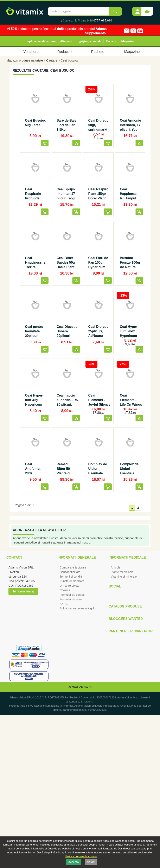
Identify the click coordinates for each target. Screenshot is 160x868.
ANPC (64, 604)
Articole (116, 567)
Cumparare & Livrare (73, 567)
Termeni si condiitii (71, 577)
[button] (137, 10)
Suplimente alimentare (41, 41)
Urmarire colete (70, 586)
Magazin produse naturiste (25, 60)
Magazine (128, 41)
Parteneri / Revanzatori (131, 631)
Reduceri (65, 52)
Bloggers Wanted (126, 619)
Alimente (66, 41)
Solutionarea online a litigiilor (78, 608)
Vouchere (31, 52)
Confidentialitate (70, 572)
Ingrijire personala (89, 41)
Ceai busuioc (70, 60)
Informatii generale (77, 557)
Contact (14, 557)
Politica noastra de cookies (81, 856)
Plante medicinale (122, 572)
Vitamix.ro (85, 687)
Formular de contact (73, 595)
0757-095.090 (103, 20)
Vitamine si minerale (124, 577)
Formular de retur (71, 599)
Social (115, 586)
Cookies (65, 590)
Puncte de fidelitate (72, 581)
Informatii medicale (127, 557)
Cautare (52, 60)
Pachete (111, 41)
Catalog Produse (125, 606)
